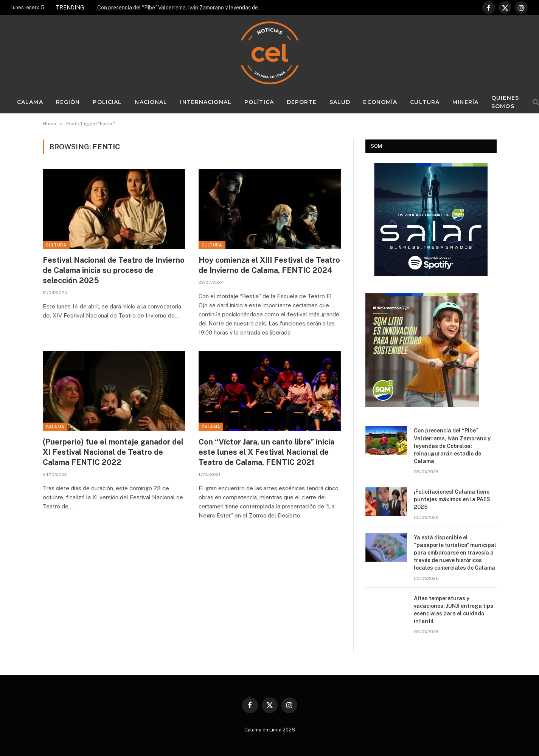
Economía (380, 102)
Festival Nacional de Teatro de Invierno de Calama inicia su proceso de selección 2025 (114, 270)
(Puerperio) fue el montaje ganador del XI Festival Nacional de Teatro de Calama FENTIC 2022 (113, 452)
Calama (30, 102)
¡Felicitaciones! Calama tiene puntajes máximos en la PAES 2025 (452, 499)
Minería (465, 102)
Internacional (206, 102)
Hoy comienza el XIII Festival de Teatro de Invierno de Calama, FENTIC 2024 (269, 265)
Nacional (151, 102)
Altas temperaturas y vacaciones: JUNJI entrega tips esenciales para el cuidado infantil (454, 610)
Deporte (302, 102)
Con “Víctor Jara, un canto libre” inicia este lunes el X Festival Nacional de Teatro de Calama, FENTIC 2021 (266, 452)
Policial (107, 102)
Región (68, 102)
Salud (340, 102)
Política (259, 102)
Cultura (425, 102)
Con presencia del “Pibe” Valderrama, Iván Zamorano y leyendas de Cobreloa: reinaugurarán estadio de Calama (182, 8)
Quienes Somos (505, 102)
